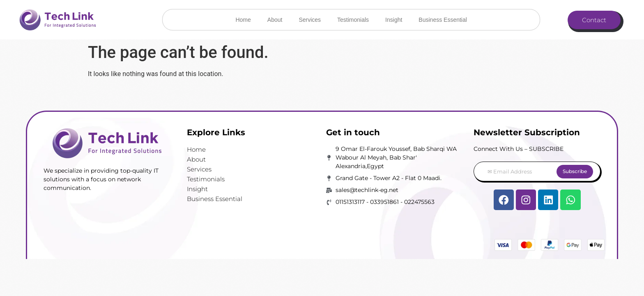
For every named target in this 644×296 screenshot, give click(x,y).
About (275, 20)
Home (243, 20)
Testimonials (353, 20)
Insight (394, 20)
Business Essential (443, 20)
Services (310, 20)
